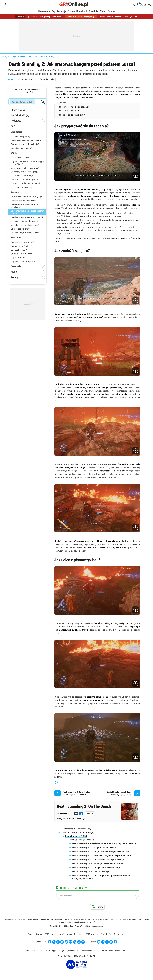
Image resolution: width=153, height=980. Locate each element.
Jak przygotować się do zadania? (74, 107)
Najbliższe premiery (117, 934)
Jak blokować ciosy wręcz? (23, 176)
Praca (111, 951)
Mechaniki (16, 237)
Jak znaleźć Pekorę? (20, 229)
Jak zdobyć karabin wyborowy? (25, 168)
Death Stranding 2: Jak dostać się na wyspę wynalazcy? (98, 859)
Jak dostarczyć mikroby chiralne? (26, 233)
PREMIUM (20, 17)
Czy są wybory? (18, 258)
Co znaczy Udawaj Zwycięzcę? (24, 172)
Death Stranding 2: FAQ (76, 836)
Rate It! (90, 814)
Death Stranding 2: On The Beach (84, 806)
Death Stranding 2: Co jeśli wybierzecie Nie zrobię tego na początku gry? (105, 843)
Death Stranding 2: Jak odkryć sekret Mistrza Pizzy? (96, 867)
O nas (26, 951)
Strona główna (18, 110)
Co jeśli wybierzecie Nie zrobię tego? (27, 197)
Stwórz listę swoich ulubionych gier (81, 17)
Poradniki (94, 11)
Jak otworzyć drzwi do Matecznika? (27, 221)
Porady (28, 278)
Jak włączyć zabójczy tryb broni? (25, 183)
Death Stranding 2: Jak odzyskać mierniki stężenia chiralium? (101, 851)
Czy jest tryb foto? (19, 250)
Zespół (104, 951)
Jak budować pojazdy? (21, 137)
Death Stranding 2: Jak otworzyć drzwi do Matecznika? (98, 864)
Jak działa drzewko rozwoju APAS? (26, 140)
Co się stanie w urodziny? (22, 254)
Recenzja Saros (131, 17)
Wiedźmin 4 (102, 934)
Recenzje (61, 11)
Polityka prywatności (67, 951)
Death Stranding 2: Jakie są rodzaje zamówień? (94, 847)
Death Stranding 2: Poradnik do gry (78, 832)
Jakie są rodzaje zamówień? (23, 200)
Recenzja (81, 819)
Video (103, 11)
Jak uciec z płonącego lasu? (72, 115)
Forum (111, 11)
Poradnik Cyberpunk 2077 (38, 934)
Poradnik (71, 819)
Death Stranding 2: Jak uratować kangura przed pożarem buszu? (102, 855)
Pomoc (126, 951)
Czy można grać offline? (21, 246)
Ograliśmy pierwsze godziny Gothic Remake (45, 17)
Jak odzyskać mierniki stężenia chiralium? (24, 206)
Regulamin (35, 951)
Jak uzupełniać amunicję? (22, 158)
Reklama (96, 951)
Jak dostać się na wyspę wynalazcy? (27, 217)
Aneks (14, 272)
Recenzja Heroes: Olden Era (111, 17)
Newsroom (44, 11)
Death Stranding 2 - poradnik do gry (42, 56)
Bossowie (16, 266)
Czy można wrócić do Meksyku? (25, 144)
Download (82, 11)
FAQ (13, 126)
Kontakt (118, 951)
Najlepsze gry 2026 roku (62, 934)
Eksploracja (16, 132)
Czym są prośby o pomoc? (23, 242)
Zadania (15, 192)
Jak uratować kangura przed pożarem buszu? (28, 212)
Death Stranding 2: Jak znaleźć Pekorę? (91, 872)
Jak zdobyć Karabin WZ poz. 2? (25, 179)
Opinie (71, 11)
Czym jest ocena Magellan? (23, 261)
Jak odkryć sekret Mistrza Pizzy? (25, 225)
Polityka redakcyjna (49, 951)
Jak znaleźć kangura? (69, 111)
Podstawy (16, 121)
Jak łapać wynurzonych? (22, 187)
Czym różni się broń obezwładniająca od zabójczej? (27, 163)
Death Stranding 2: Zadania (82, 840)
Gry (53, 11)
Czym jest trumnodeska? (22, 148)
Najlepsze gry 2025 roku (84, 934)
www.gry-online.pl (9, 56)
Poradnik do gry (20, 115)
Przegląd (61, 819)
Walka (14, 153)
